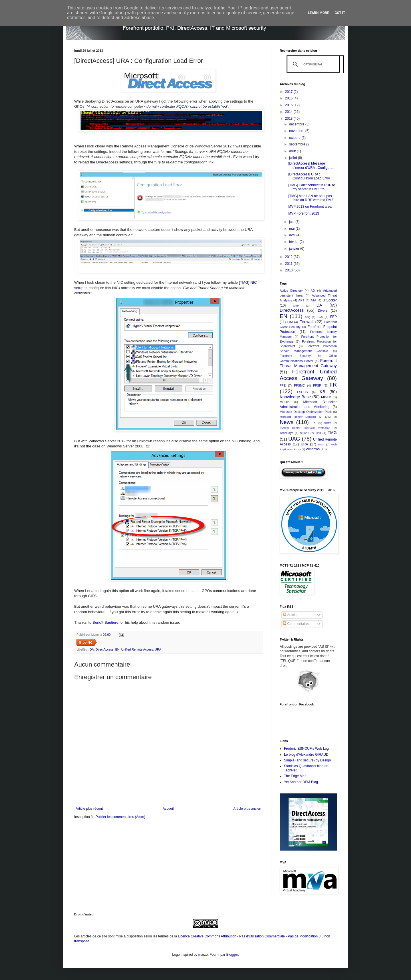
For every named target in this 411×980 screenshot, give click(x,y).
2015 (289, 105)
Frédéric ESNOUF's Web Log (306, 749)
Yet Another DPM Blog (301, 782)
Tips (318, 433)
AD (313, 291)
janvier (295, 249)
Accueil (168, 809)
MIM (328, 417)
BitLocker (330, 300)
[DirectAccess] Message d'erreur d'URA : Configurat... (312, 165)
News (287, 422)
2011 (289, 264)
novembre (297, 131)
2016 (289, 98)
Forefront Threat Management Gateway (308, 363)
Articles (291, 615)
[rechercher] (313, 64)
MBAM (326, 397)
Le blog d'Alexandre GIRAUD (306, 755)
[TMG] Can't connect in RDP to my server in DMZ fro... (312, 187)
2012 (289, 257)
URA (158, 649)
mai (292, 229)
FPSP (317, 385)
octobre (295, 138)
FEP (334, 317)
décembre (297, 124)
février (294, 242)
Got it (340, 13)
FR (333, 385)
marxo (203, 955)
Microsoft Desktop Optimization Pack (306, 412)
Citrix (296, 306)
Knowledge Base (295, 397)
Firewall (307, 322)
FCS (320, 317)
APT (301, 300)
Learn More (319, 13)
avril (293, 235)
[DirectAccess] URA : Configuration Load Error (309, 176)
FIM (290, 322)
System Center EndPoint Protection (305, 428)
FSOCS (302, 392)
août (293, 151)
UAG (294, 439)
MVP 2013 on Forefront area (310, 207)
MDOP (284, 402)
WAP (321, 444)
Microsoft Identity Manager (298, 417)
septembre (298, 144)
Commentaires (296, 624)
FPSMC (299, 385)
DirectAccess (105, 649)
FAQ (308, 317)
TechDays (286, 433)
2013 (289, 119)
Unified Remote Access (137, 649)
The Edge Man (295, 776)
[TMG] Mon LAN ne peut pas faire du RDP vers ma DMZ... (312, 198)
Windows (313, 449)
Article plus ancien (247, 809)
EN (117, 649)
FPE (283, 385)
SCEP (328, 423)
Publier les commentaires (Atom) (120, 817)
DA (92, 649)
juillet (294, 158)
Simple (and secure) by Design (307, 760)
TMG (332, 433)
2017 (289, 92)
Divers (323, 311)
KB (322, 392)
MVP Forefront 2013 (304, 213)
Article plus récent (89, 809)
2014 (289, 112)
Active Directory (291, 291)
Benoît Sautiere (105, 622)
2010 (289, 270)
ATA (314, 300)
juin (292, 222)
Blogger (232, 955)
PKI (314, 423)
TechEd (305, 433)
